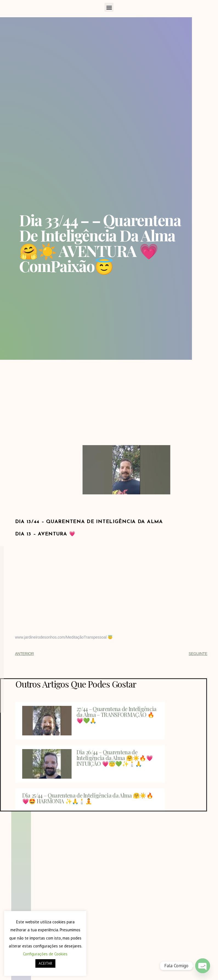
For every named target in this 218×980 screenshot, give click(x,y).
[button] (109, 7)
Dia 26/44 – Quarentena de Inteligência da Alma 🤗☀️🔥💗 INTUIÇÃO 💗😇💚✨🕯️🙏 (115, 758)
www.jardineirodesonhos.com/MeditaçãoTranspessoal (61, 637)
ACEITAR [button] (45, 963)
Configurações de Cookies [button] (45, 954)
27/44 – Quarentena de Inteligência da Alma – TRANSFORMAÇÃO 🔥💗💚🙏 (117, 714)
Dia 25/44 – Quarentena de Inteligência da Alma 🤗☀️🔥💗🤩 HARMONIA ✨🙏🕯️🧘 (88, 798)
